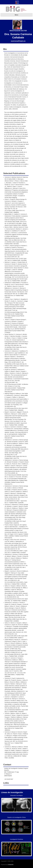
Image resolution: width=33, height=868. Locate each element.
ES (17, 3)
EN (17, 1)
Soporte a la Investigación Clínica (17, 817)
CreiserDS (11, 865)
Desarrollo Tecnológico (16, 795)
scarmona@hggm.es (18, 41)
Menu (16, 15)
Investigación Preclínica (16, 839)
